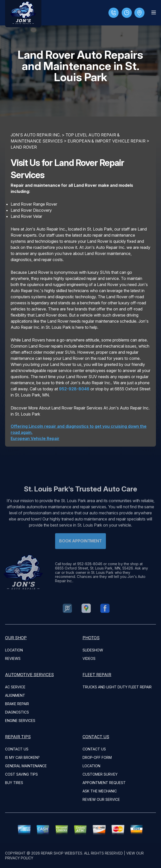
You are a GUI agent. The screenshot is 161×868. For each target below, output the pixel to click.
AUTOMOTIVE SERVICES (29, 675)
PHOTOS (91, 638)
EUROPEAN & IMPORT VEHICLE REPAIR (107, 141)
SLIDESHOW (93, 650)
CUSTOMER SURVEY (100, 774)
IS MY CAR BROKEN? (22, 757)
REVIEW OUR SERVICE (101, 799)
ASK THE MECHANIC (100, 791)
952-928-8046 (74, 389)
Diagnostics (17, 712)
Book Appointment (80, 549)
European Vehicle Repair (35, 438)
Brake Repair (17, 704)
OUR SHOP (16, 638)
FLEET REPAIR (97, 675)
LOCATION (14, 650)
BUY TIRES (14, 783)
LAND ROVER (24, 147)
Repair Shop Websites (62, 853)
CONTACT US (17, 749)
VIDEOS (89, 658)
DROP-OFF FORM (97, 757)
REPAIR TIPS (18, 737)
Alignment (15, 695)
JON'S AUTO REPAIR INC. (36, 135)
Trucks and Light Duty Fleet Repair (117, 687)
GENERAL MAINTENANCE (26, 766)
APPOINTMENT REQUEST (104, 783)
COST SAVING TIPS (21, 774)
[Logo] (23, 14)
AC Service (15, 687)
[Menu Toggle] (154, 12)
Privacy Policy (19, 858)
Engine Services (20, 721)
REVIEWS (13, 658)
